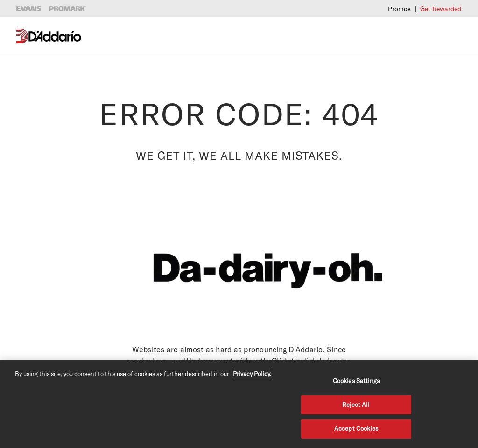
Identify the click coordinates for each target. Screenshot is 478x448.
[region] (239, 404)
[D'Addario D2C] (55, 36)
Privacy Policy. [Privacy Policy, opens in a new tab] (252, 374)
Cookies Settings (356, 381)
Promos (399, 9)
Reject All (356, 405)
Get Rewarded (441, 9)
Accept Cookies (356, 428)
